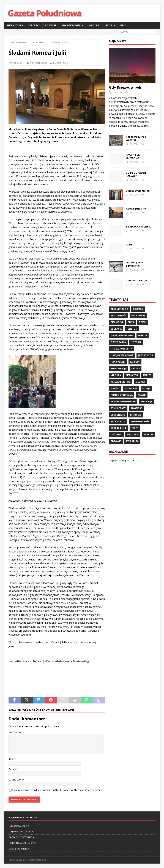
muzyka (140, 382)
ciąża (131, 322)
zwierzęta (132, 441)
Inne (123, 25)
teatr (135, 428)
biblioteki (117, 322)
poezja (146, 388)
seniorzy (136, 415)
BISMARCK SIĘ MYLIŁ (138, 227)
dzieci (143, 322)
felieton (132, 329)
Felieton (51, 25)
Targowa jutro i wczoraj (136, 138)
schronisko (118, 415)
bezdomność (119, 316)
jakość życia (146, 355)
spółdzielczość (140, 421)
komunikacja (119, 368)
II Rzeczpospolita (121, 349)
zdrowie (116, 441)
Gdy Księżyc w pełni (126, 87)
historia (136, 342)
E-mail (12, 769)
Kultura (94, 25)
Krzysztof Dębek (39, 63)
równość (136, 408)
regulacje (146, 402)
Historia (110, 25)
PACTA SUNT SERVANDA (134, 156)
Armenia (138, 309)
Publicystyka (15, 25)
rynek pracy (118, 408)
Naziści (115, 388)
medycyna (132, 375)
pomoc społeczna (122, 395)
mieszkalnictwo (121, 382)
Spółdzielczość (71, 25)
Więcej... (145, 126)
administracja (119, 309)
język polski (118, 362)
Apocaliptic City (136, 209)
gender (143, 335)
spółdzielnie (119, 428)
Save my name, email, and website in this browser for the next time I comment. (58, 790)
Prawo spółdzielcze (123, 402)
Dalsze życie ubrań (138, 191)
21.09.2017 (19, 63)
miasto (147, 375)
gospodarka (118, 342)
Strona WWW (16, 780)
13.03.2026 (133, 195)
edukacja (116, 329)
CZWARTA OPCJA (136, 280)
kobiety (135, 362)
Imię (11, 759)
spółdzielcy (118, 421)
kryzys (136, 368)
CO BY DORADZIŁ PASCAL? (136, 174)
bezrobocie (138, 316)
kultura (116, 375)
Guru (129, 244)
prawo (142, 395)
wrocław (133, 435)
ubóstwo (116, 435)
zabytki (148, 435)
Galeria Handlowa (122, 335)
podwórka (131, 388)
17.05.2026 (118, 92)
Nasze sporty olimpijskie (134, 264)
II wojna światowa (122, 355)
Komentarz (15, 732)
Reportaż (34, 25)
